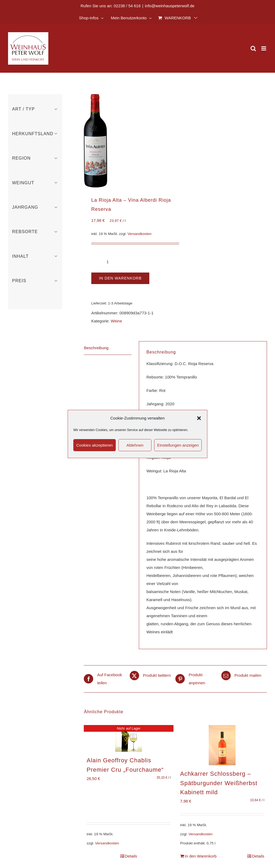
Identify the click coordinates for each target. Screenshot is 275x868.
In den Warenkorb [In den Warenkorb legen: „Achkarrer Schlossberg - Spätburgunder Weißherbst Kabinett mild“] (201, 856)
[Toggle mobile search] (253, 48)
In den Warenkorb (120, 278)
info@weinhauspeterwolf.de (170, 6)
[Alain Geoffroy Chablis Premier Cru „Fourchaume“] (129, 738)
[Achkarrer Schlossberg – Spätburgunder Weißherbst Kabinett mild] (222, 745)
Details (131, 856)
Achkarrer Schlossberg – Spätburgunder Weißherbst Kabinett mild (219, 783)
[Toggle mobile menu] (264, 48)
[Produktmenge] (108, 262)
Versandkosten (140, 234)
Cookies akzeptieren (95, 445)
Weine (116, 321)
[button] (199, 418)
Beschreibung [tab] (96, 348)
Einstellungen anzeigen (178, 445)
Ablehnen (135, 445)
